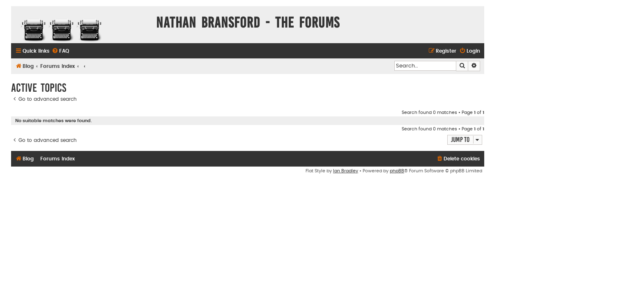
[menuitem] (60, 51)
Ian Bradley (346, 171)
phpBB (397, 171)
